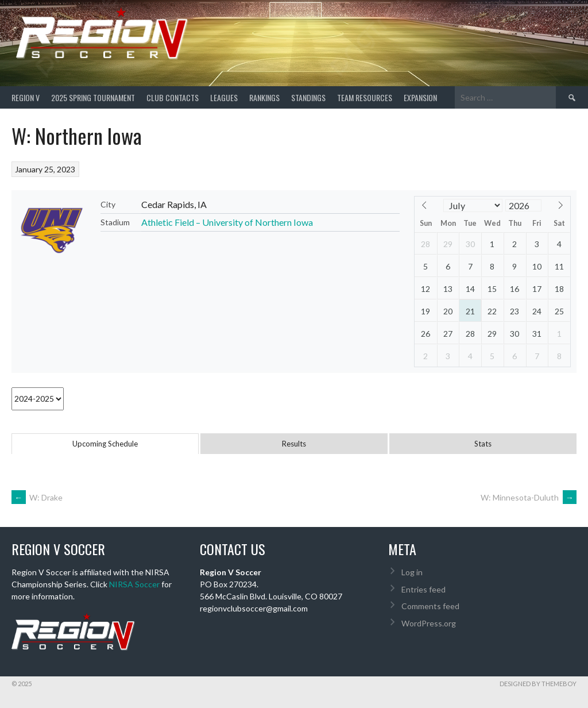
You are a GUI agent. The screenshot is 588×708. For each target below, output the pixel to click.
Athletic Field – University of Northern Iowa (227, 222)
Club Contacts (173, 97)
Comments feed (430, 606)
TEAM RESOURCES (365, 97)
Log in (412, 572)
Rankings (264, 97)
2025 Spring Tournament (93, 97)
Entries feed (423, 589)
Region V (26, 97)
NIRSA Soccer (134, 584)
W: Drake (37, 497)
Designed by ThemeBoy (538, 684)
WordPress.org (429, 623)
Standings (308, 97)
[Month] (473, 205)
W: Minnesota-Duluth (529, 497)
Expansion (420, 97)
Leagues (224, 97)
